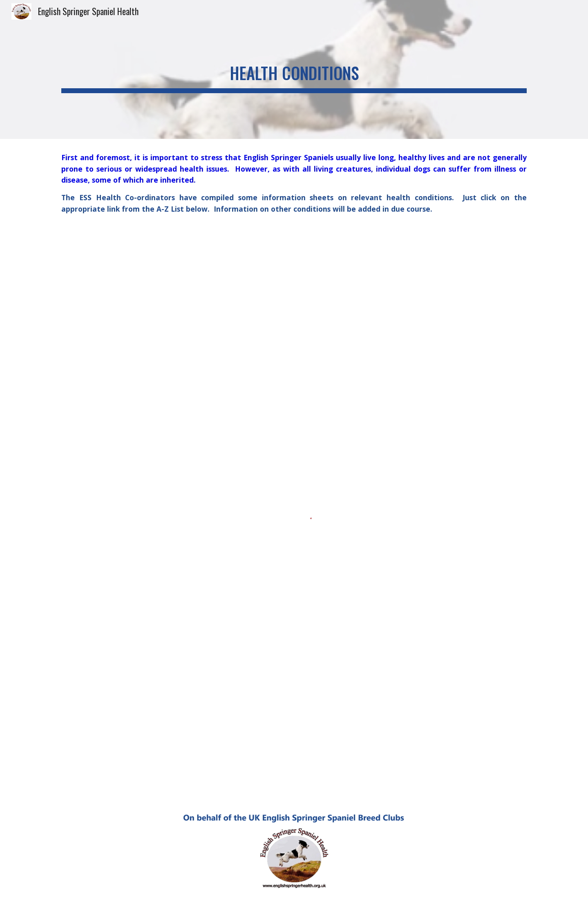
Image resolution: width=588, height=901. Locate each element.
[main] (294, 69)
